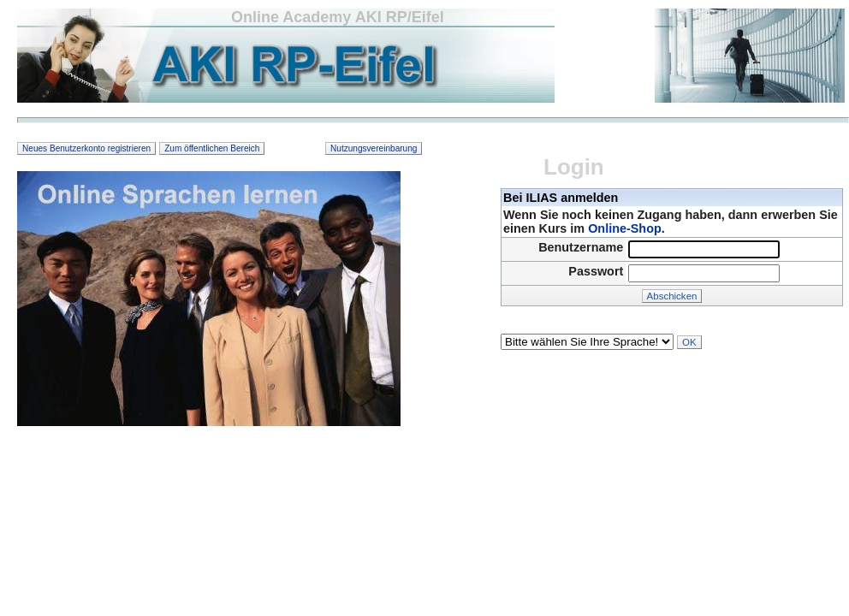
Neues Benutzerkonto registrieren (86, 148)
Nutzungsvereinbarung (374, 148)
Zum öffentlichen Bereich (212, 148)
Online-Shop (625, 228)
